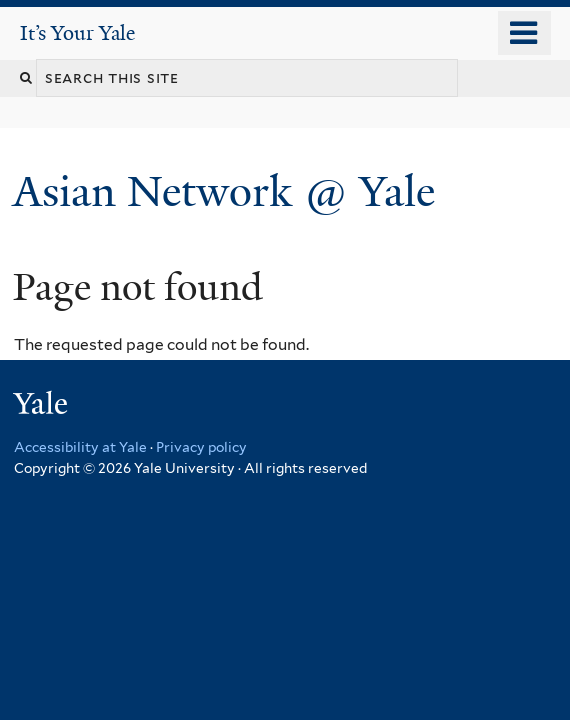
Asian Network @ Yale (229, 191)
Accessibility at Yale (80, 447)
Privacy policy (201, 447)
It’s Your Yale (77, 33)
